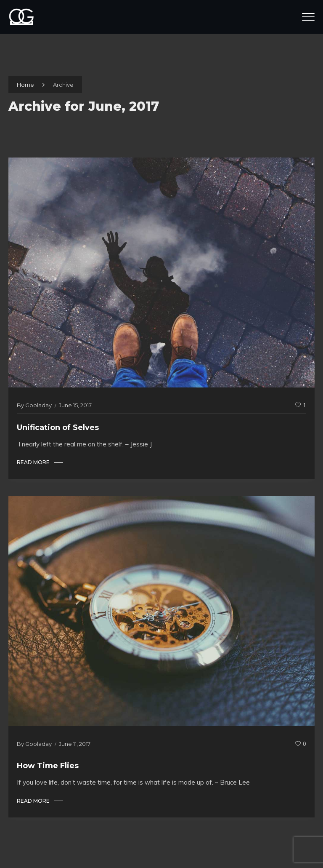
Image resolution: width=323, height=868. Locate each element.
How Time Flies (48, 766)
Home (25, 85)
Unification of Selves (58, 427)
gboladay (38, 405)
